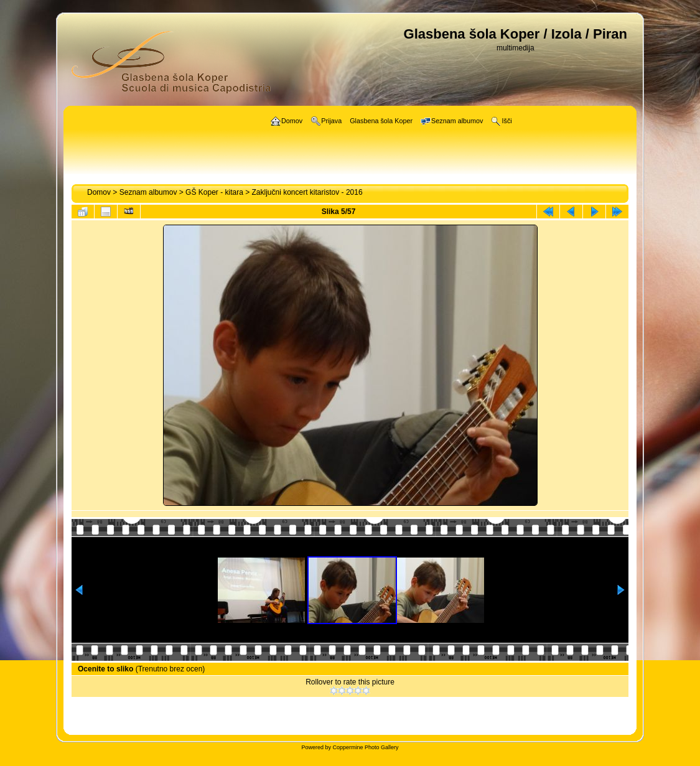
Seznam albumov (148, 192)
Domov (99, 192)
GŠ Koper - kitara (214, 192)
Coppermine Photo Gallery (365, 747)
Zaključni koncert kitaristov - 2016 (307, 192)
